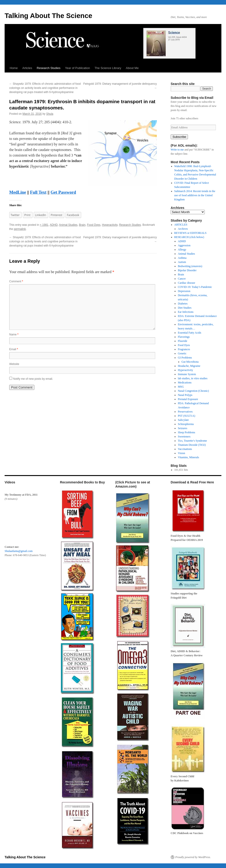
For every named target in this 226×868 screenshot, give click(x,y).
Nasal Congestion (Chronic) (193, 391)
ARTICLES (181, 225)
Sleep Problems (186, 432)
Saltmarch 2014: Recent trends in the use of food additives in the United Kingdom (195, 195)
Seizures (183, 428)
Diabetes (183, 304)
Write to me (177, 150)
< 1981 (44, 225)
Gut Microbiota (190, 362)
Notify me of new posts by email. (33, 379)
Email (14, 349)
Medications (185, 383)
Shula (50, 114)
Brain (82, 225)
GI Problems (185, 358)
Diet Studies (185, 308)
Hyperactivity (110, 225)
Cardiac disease (186, 283)
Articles (27, 68)
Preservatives (185, 412)
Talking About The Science (48, 16)
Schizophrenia (186, 424)
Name (14, 335)
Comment (16, 281)
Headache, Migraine (189, 366)
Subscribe (179, 137)
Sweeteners (184, 437)
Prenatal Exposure (188, 399)
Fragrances (184, 349)
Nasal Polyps (185, 395)
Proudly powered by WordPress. (193, 857)
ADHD (54, 225)
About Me (132, 68)
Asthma (182, 258)
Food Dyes (94, 225)
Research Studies (49, 68)
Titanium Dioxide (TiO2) (192, 445)
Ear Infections (186, 312)
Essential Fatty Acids (189, 333)
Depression (184, 291)
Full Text (38, 192)
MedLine (18, 192)
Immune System (187, 374)
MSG (181, 387)
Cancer (182, 279)
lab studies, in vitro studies (193, 378)
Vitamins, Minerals (188, 457)
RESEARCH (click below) (189, 237)
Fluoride (183, 341)
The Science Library (108, 68)
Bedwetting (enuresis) (190, 266)
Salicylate (183, 420)
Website (14, 364)
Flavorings (184, 337)
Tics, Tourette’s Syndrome (192, 441)
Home (14, 68)
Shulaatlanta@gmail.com (19, 551)
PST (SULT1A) (186, 416)
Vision (181, 453)
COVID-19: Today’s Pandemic (195, 287)
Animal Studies (68, 225)
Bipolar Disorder (187, 270)
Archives (183, 229)
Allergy (182, 250)
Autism (182, 262)
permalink (20, 229)
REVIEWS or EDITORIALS (190, 233)
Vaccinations (185, 449)
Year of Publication (77, 68)
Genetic (182, 353)
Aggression (184, 245)
